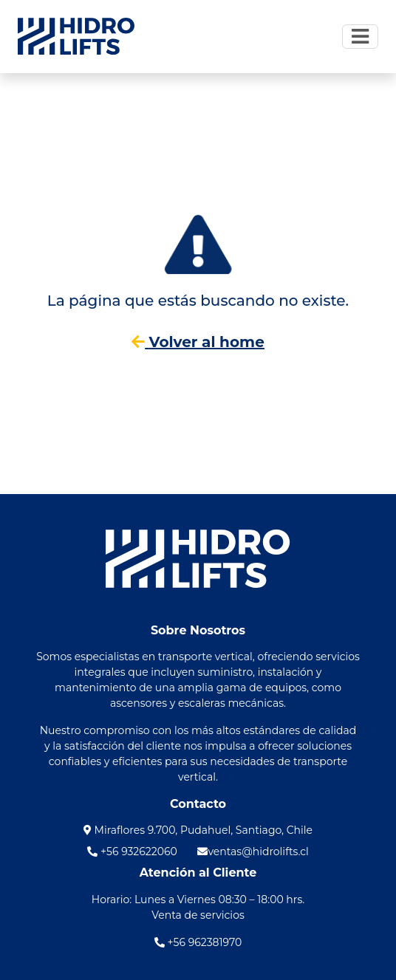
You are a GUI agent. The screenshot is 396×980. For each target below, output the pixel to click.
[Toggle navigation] (360, 36)
